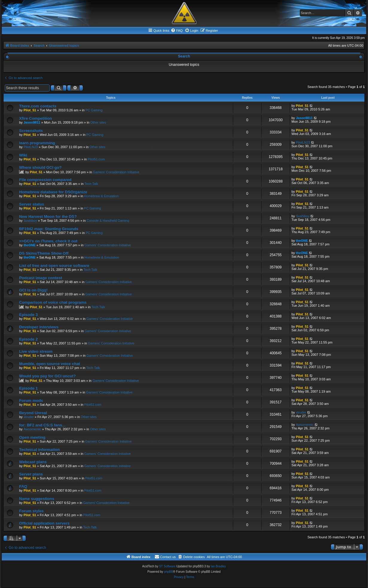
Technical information (39, 450)
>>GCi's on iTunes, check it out (48, 241)
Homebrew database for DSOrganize (53, 192)
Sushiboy (30, 221)
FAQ (23, 486)
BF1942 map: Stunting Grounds (49, 229)
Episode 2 (28, 339)
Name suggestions (37, 499)
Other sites (98, 122)
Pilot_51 (30, 110)
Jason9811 (32, 122)
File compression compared (45, 180)
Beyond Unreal (33, 413)
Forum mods (31, 401)
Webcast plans (33, 462)
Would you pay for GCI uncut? (48, 376)
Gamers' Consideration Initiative (116, 172)
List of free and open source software (54, 266)
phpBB (169, 572)
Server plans (31, 474)
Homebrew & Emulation (101, 196)
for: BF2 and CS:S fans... (42, 425)
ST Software (167, 566)
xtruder (29, 417)
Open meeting (32, 437)
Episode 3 (28, 315)
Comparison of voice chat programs (53, 302)
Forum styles (31, 511)
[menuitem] (177, 31)
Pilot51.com (96, 159)
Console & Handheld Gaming (108, 221)
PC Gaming (94, 110)
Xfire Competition (36, 118)
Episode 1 (28, 388)
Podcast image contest (41, 278)
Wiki (23, 155)
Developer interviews (39, 327)
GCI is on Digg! (33, 290)
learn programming (37, 143)
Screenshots (31, 131)
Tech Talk (91, 184)
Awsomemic (32, 429)
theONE (30, 245)
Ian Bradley (218, 566)
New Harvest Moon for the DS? (48, 216)
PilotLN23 (31, 147)
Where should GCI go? (40, 167)
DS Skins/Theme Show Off (44, 253)
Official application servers (44, 523)
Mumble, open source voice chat (50, 364)
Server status (32, 204)
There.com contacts (38, 106)
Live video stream (36, 351)
